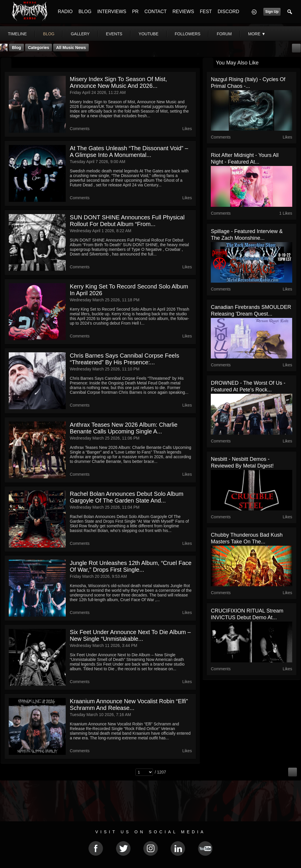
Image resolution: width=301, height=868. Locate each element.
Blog (16, 48)
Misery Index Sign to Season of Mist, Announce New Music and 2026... (118, 82)
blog (49, 34)
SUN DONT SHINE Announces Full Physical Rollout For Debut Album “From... (127, 221)
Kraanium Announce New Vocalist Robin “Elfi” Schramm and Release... (129, 705)
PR (135, 12)
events (114, 34)
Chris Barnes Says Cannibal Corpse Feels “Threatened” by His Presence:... (125, 359)
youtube (149, 34)
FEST (206, 12)
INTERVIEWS (112, 12)
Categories (39, 48)
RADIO (65, 12)
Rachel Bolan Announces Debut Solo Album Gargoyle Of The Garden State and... (127, 497)
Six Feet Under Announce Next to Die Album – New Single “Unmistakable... (130, 635)
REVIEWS (183, 12)
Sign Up (272, 12)
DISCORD (228, 12)
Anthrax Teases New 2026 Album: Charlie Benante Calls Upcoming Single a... (124, 428)
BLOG (85, 12)
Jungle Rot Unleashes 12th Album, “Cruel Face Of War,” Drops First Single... (131, 566)
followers (188, 34)
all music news (71, 48)
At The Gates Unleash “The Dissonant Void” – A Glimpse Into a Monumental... (129, 152)
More (257, 34)
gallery (80, 34)
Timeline (17, 34)
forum (224, 34)
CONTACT (156, 12)
